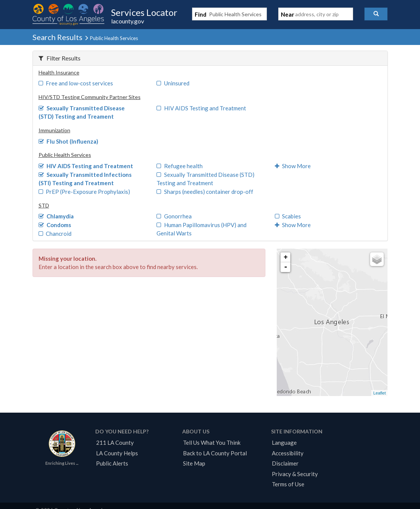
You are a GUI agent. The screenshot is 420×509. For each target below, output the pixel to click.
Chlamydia (56, 216)
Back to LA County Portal (215, 453)
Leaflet (379, 393)
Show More (293, 166)
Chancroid (55, 234)
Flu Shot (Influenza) (69, 141)
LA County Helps (117, 453)
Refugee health (180, 166)
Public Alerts (112, 463)
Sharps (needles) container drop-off (205, 192)
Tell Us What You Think (212, 442)
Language (284, 442)
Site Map (194, 463)
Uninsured (173, 83)
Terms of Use (288, 484)
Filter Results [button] (60, 58)
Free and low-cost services (76, 83)
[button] (376, 14)
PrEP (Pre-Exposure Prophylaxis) (84, 192)
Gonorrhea (174, 216)
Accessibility (288, 453)
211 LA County (115, 442)
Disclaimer (285, 463)
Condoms (55, 225)
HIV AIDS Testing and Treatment (201, 108)
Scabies (288, 216)
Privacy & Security (295, 474)
